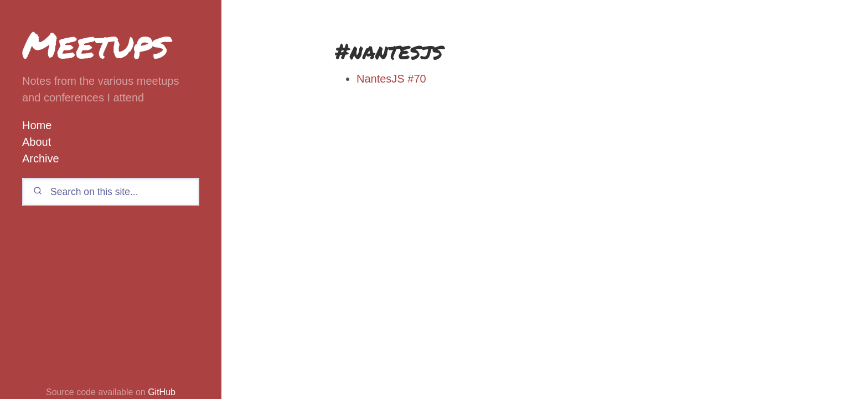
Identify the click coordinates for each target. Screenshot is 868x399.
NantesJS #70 (391, 79)
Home (37, 125)
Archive (41, 158)
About (37, 142)
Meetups (95, 44)
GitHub (162, 392)
